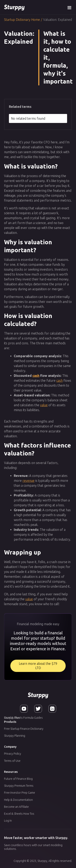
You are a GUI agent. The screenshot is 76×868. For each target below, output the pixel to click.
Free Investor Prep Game (20, 793)
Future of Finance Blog (18, 779)
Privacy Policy (13, 754)
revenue (28, 481)
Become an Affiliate (16, 807)
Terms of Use (12, 761)
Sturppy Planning (15, 736)
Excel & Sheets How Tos (19, 814)
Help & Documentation (18, 800)
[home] (14, 7)
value (44, 405)
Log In (8, 821)
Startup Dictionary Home (22, 20)
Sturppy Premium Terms (19, 786)
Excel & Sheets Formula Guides (23, 718)
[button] (69, 7)
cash (36, 376)
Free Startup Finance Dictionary (24, 729)
